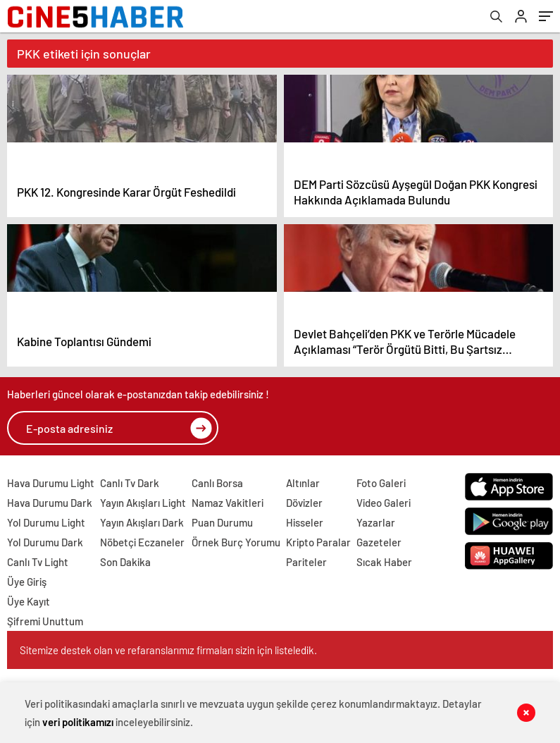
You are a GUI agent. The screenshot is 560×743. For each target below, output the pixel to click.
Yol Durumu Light (46, 522)
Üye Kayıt (29, 601)
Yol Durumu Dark (45, 542)
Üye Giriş (27, 582)
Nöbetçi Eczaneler (142, 542)
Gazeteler (379, 542)
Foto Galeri (381, 483)
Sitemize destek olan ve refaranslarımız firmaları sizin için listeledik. (168, 650)
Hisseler (305, 522)
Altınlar (303, 483)
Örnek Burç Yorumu (236, 542)
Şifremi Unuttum (45, 621)
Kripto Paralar (318, 542)
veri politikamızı (78, 722)
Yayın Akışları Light (143, 503)
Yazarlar (376, 522)
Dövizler (304, 503)
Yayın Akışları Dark (142, 522)
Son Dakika (125, 562)
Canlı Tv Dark (130, 483)
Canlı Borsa (217, 483)
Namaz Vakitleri (228, 503)
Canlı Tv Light (38, 562)
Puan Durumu (222, 522)
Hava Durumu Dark (50, 503)
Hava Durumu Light (51, 483)
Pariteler (306, 562)
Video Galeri (384, 503)
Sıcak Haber (384, 562)
